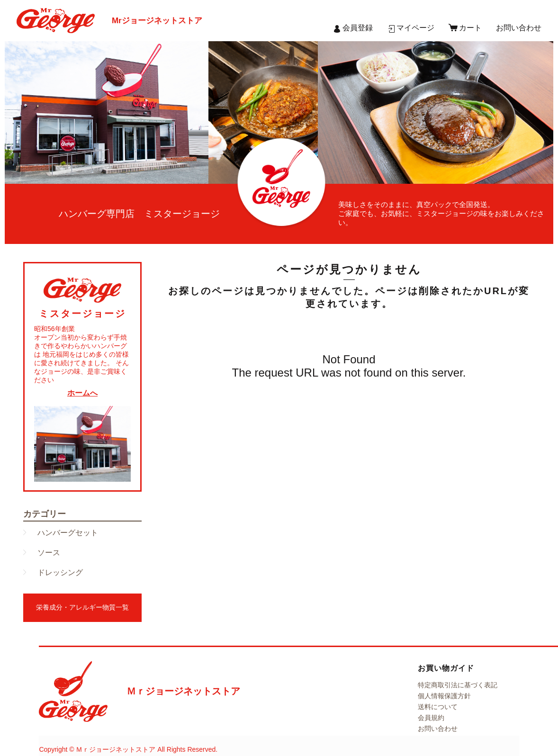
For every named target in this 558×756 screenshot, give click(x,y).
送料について (438, 707)
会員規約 (431, 718)
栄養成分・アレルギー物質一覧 (82, 607)
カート (470, 28)
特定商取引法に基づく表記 (458, 685)
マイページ (415, 28)
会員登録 (358, 28)
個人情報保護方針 (444, 696)
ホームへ (82, 393)
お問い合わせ (519, 28)
